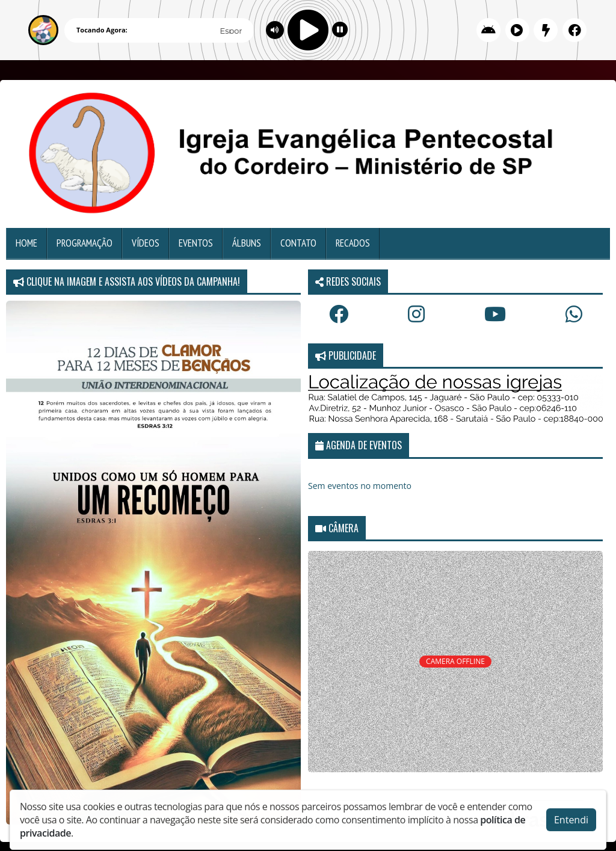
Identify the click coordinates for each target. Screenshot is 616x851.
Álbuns (247, 243)
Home (26, 243)
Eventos (196, 243)
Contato (298, 243)
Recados (353, 243)
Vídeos (146, 243)
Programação (85, 243)
